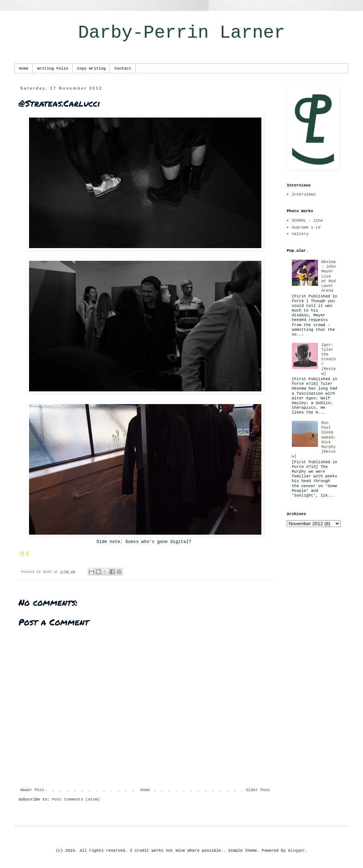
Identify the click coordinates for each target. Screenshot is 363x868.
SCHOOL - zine (307, 221)
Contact (123, 69)
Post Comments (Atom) (76, 799)
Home (24, 69)
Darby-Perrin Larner (181, 33)
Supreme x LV (306, 227)
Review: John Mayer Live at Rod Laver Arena (329, 276)
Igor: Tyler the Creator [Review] (329, 359)
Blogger (297, 851)
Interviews (304, 194)
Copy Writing (91, 69)
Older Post (258, 790)
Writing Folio (53, 69)
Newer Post (32, 790)
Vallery (300, 234)
